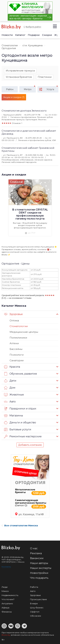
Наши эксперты (41, 568)
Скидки (47, 35)
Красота (12, 367)
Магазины (14, 416)
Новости (7, 35)
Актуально (7, 603)
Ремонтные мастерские (23, 437)
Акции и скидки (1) (14, 97)
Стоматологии (10, 45)
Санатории (17, 360)
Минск (5, 591)
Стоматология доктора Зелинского (24, 111)
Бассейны (16, 349)
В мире (34, 603)
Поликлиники (18, 338)
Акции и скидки (14, 175)
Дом (10, 388)
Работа (34, 587)
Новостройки (39, 573)
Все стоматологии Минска (20, 526)
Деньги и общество (20, 423)
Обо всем (36, 616)
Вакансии (37, 558)
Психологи (17, 355)
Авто (10, 402)
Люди (5, 587)
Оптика (14, 320)
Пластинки (45, 77)
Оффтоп (35, 612)
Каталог (20, 35)
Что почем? (8, 599)
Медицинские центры (24, 332)
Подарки (34, 35)
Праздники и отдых (20, 409)
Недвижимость (10, 595)
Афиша (5, 608)
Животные (14, 395)
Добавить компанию (30, 445)
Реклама (36, 553)
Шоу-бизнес (37, 608)
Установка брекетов (19, 77)
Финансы (7, 612)
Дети (10, 381)
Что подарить (39, 578)
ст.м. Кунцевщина (32, 45)
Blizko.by (6, 635)
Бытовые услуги (18, 430)
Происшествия (38, 599)
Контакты (6, 567)
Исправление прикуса (20, 71)
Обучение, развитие (20, 374)
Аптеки (14, 343)
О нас (34, 548)
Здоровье (13, 314)
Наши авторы (39, 563)
